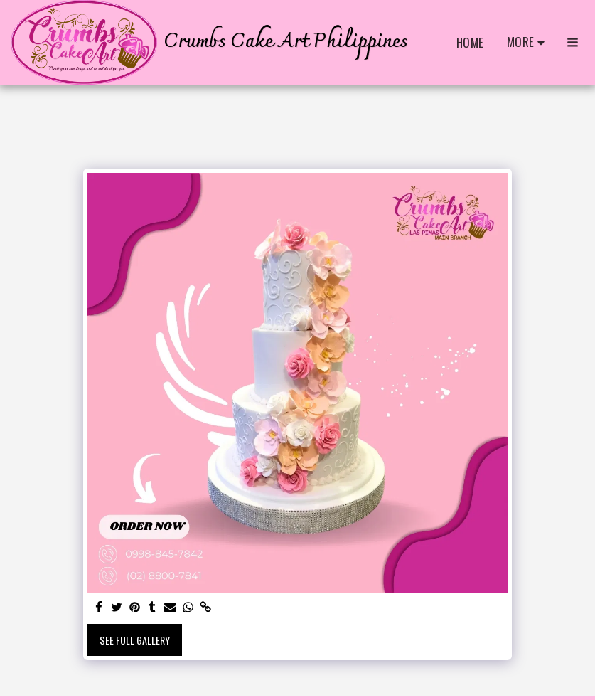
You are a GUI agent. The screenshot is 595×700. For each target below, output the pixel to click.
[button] (573, 42)
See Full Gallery (135, 640)
